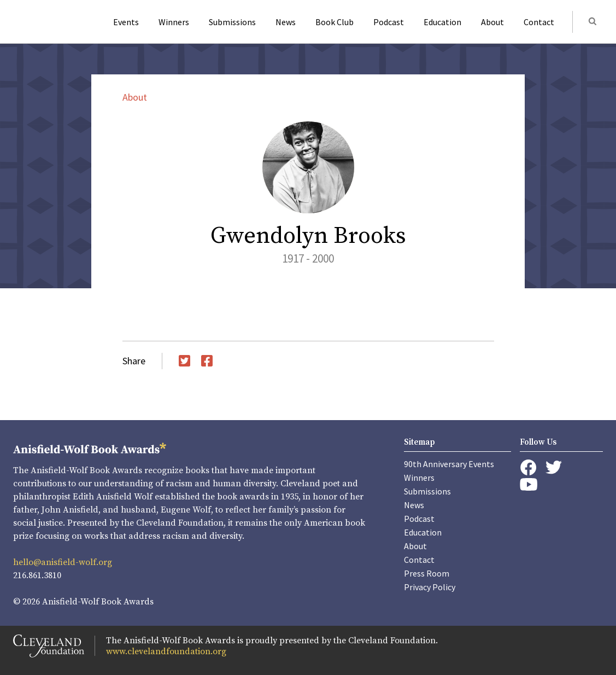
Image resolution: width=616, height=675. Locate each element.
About (492, 22)
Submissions (232, 22)
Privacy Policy (430, 587)
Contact (539, 22)
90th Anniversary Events (449, 464)
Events (126, 22)
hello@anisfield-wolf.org (63, 562)
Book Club (335, 22)
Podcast (389, 22)
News (286, 22)
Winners (174, 22)
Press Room (427, 573)
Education (442, 22)
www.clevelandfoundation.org (166, 651)
